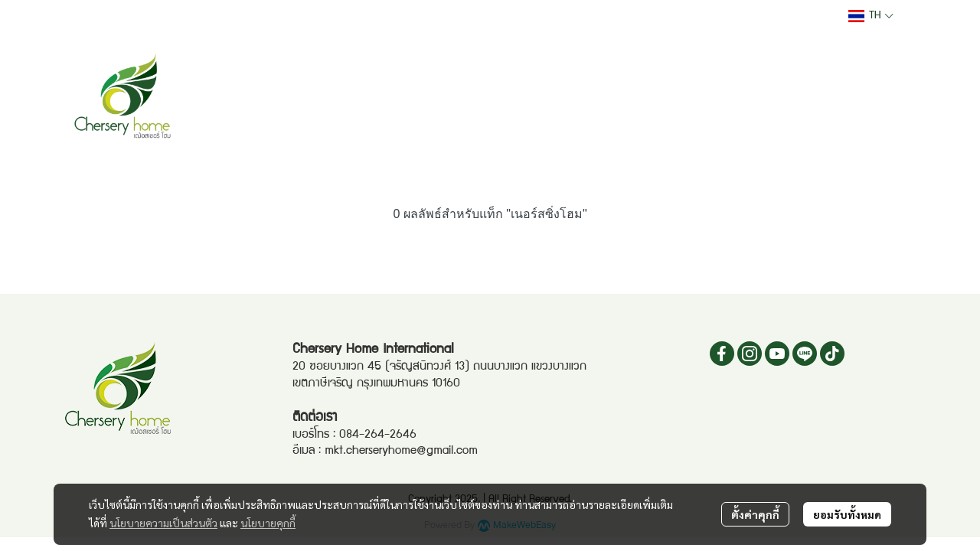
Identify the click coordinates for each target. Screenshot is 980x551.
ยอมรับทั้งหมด (847, 514)
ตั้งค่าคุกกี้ (755, 514)
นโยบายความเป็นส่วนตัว (163, 523)
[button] (871, 16)
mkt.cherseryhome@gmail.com (401, 452)
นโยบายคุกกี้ (268, 523)
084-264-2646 (378, 435)
